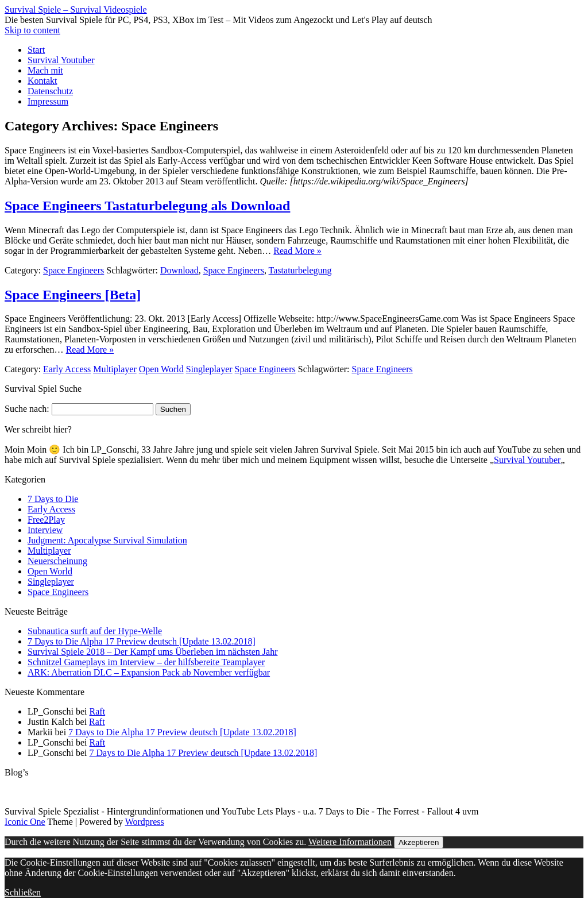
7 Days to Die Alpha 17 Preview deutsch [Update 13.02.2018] (142, 641)
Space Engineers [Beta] (73, 295)
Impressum (48, 101)
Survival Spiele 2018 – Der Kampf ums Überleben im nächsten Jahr (152, 652)
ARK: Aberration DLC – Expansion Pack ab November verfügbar (149, 672)
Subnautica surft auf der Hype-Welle (95, 631)
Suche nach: (27, 409)
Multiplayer (115, 369)
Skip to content (32, 30)
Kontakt (42, 81)
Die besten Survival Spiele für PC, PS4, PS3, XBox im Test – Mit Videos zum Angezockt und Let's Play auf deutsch (218, 20)
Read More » (297, 251)
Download (179, 270)
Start (36, 50)
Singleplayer (209, 369)
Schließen (23, 892)
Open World (161, 369)
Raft (98, 711)
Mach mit (45, 70)
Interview (45, 530)
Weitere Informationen (350, 842)
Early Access (67, 369)
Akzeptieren (419, 842)
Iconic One (25, 822)
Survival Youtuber (61, 60)
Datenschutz (50, 91)
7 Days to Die (53, 499)
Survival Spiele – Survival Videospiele (76, 9)
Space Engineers (73, 270)
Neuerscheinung (57, 561)
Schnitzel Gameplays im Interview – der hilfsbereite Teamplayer (146, 662)
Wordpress (145, 822)
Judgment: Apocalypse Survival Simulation (107, 540)
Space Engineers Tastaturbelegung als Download (147, 206)
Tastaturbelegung (300, 270)
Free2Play (46, 520)
